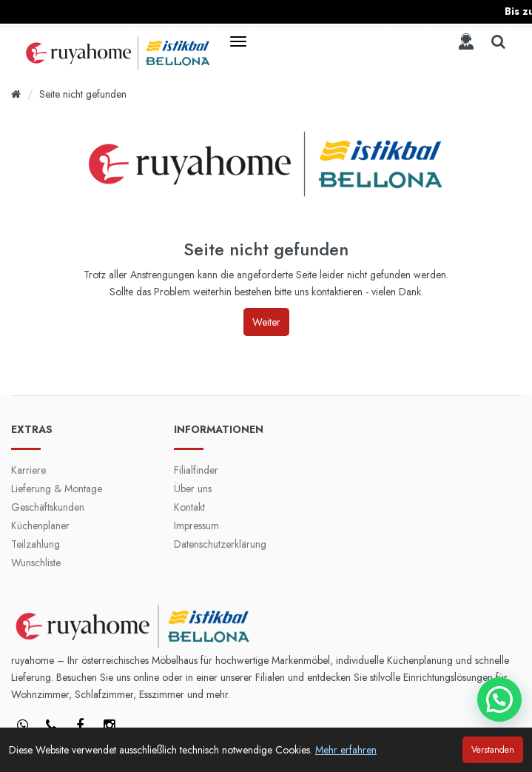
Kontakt (189, 507)
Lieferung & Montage (57, 489)
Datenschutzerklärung (220, 544)
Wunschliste (36, 563)
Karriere (28, 470)
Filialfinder (196, 470)
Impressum (196, 526)
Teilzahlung (36, 544)
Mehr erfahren (346, 750)
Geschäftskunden (48, 507)
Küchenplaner (40, 526)
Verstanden (493, 750)
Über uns (193, 489)
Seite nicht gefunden (83, 94)
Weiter (266, 322)
